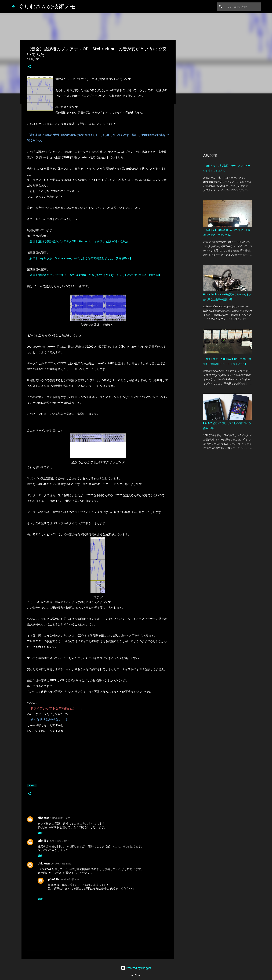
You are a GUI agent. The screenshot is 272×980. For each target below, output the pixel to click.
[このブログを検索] (242, 7)
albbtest (43, 818)
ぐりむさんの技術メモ (47, 6)
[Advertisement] (233, 123)
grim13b (43, 841)
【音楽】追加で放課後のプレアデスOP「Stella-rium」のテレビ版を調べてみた (77, 241)
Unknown (44, 863)
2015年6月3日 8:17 (59, 841)
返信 (40, 833)
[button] (29, 67)
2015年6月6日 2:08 (70, 879)
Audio (32, 785)
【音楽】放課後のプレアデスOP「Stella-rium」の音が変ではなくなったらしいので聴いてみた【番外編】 (94, 275)
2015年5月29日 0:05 (60, 818)
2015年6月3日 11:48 (61, 864)
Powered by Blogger (136, 968)
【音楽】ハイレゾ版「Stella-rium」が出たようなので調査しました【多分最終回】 (80, 258)
